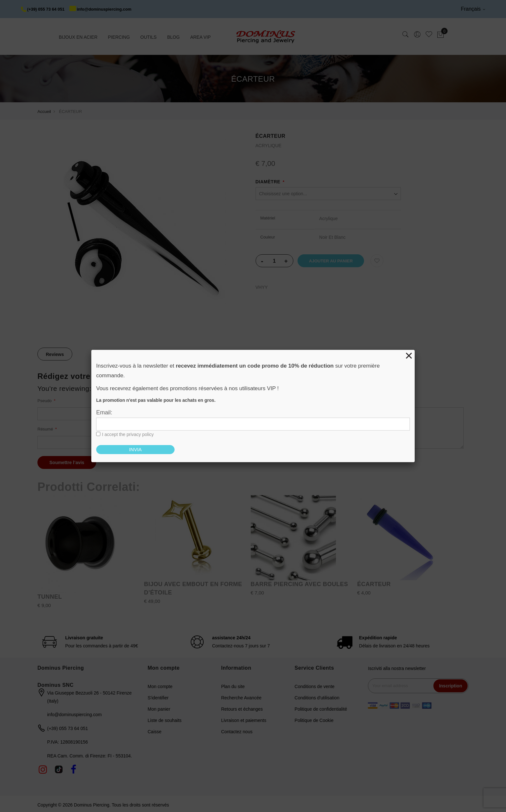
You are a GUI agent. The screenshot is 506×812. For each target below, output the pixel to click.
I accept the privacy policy (128, 434)
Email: (104, 412)
